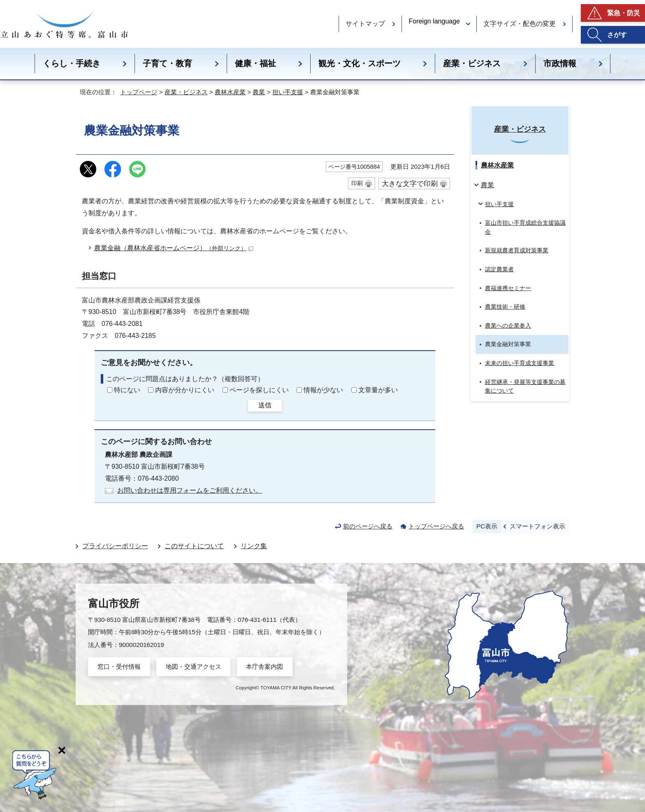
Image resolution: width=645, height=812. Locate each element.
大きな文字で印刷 (410, 184)
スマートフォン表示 (537, 526)
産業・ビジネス (472, 63)
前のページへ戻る (368, 526)
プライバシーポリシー (115, 546)
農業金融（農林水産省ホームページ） (174, 248)
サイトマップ (365, 24)
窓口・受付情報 (119, 667)
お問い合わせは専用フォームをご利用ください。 (190, 490)
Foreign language (434, 21)
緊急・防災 (624, 13)
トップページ (139, 92)
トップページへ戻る (436, 526)
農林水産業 (230, 92)
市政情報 (560, 63)
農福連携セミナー (508, 288)
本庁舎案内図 (264, 667)
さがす (617, 35)
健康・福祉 (255, 63)
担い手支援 (288, 92)
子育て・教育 (167, 63)
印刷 (357, 183)
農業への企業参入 (508, 326)
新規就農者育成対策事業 (517, 250)
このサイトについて (194, 546)
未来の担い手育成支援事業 (520, 363)
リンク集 (254, 546)
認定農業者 (499, 269)
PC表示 (487, 526)
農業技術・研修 (505, 307)
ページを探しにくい (259, 390)
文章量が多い (378, 390)
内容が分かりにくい (185, 390)
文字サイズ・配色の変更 (520, 24)
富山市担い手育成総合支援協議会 (525, 227)
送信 (265, 405)
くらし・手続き (72, 63)
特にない (127, 390)
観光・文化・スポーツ (360, 63)
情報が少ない (323, 390)
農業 (259, 92)
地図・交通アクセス (194, 667)
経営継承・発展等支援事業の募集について (525, 386)
